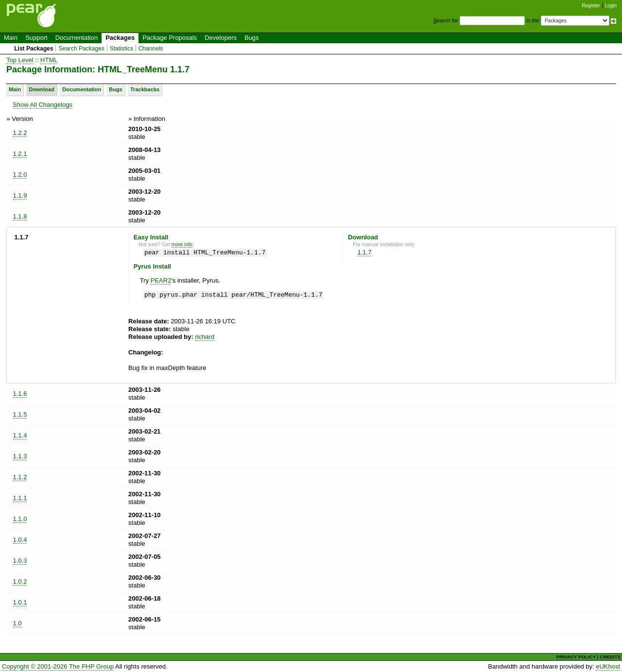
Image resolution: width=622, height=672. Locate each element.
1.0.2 (20, 581)
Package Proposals (170, 38)
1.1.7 (364, 252)
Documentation (77, 38)
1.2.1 (20, 154)
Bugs (252, 38)
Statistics (121, 49)
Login (611, 6)
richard (205, 337)
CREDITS (610, 657)
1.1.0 (20, 519)
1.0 (17, 623)
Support (36, 38)
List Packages (34, 49)
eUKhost (608, 666)
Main (11, 38)
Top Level (20, 60)
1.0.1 (20, 602)
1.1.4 (20, 435)
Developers (221, 38)
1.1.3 (20, 456)
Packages (120, 38)
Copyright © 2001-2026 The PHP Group (58, 666)
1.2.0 (20, 175)
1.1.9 (20, 195)
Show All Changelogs (43, 105)
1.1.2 (20, 477)
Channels (151, 49)
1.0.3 (20, 561)
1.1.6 (20, 394)
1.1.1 (20, 498)
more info (182, 244)
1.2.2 (20, 133)
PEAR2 (161, 280)
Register (591, 6)
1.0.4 (20, 540)
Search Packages (81, 49)
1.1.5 (20, 414)
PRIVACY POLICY (576, 657)
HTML (49, 60)
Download (42, 89)
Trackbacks (145, 89)
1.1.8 (20, 216)
